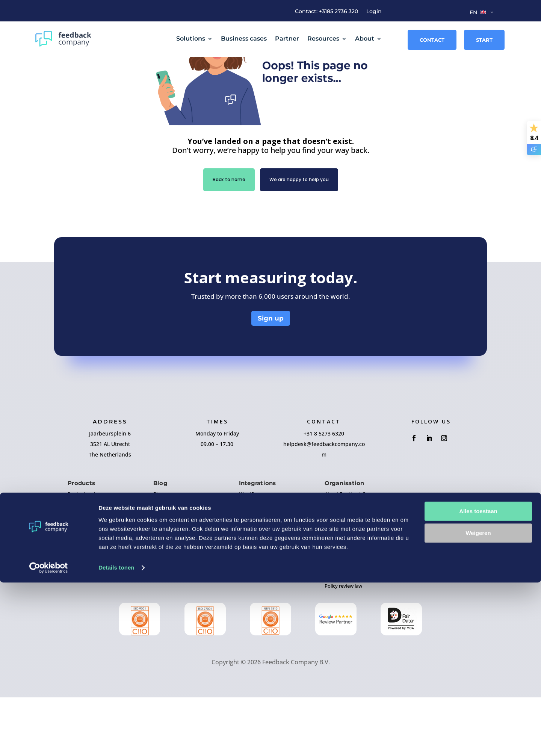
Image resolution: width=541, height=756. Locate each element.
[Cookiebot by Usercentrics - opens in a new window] (49, 741)
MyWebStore (254, 594)
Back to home (221, 238)
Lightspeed (251, 621)
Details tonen (116, 741)
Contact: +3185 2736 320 (326, 12)
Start (484, 40)
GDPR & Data (339, 631)
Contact (432, 40)
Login (374, 12)
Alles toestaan (478, 685)
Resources (323, 39)
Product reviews (86, 552)
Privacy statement (345, 617)
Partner (287, 39)
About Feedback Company (354, 552)
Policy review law (343, 644)
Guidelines (165, 580)
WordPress (251, 552)
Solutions (191, 39)
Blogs (159, 552)
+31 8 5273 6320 (324, 492)
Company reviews (88, 566)
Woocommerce (256, 566)
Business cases (244, 39)
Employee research (89, 603)
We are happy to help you (303, 238)
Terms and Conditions (349, 603)
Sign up (271, 377)
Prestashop (252, 608)
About (365, 39)
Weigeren (478, 707)
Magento (249, 580)
